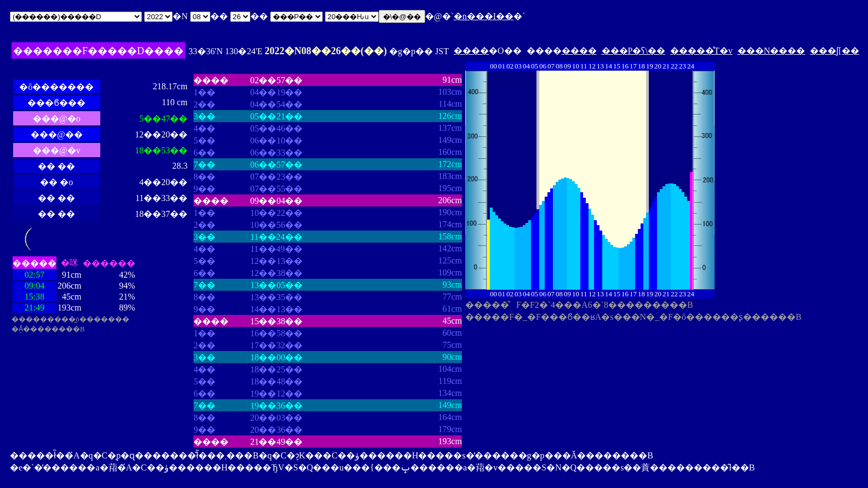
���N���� (772, 51)
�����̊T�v (701, 51)
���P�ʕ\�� (633, 51)
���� (471, 51)
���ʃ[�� (834, 51)
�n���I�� (484, 16)
